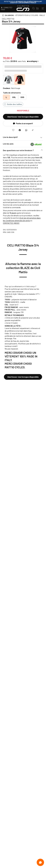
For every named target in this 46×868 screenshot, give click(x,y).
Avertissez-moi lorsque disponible (23, 117)
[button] (23, 151)
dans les (22, 219)
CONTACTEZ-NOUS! (11, 223)
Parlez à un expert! (23, 123)
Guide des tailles (13, 104)
